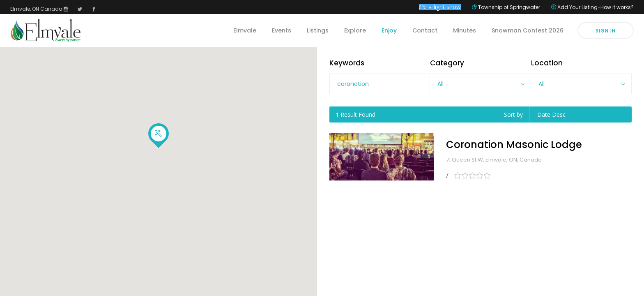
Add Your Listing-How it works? (596, 7)
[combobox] (480, 84)
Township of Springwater (509, 7)
